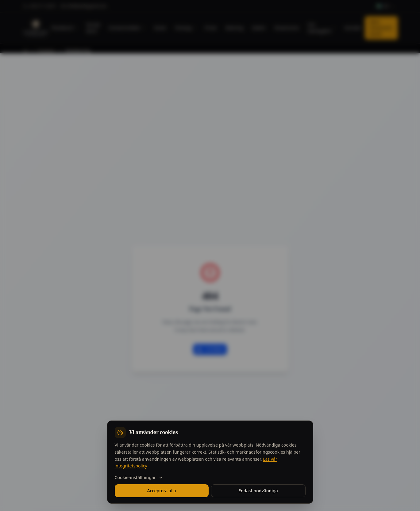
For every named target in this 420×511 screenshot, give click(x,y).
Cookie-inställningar (139, 477)
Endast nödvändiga (258, 491)
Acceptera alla (162, 491)
